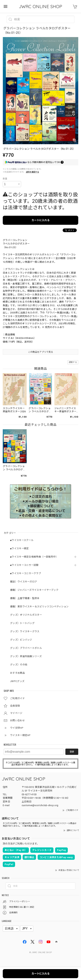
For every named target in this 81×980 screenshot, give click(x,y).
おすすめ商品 (17, 673)
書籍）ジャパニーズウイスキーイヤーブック (34, 590)
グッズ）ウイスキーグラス (25, 631)
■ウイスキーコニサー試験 (24, 565)
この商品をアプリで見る (40, 352)
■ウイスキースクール (22, 540)
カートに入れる (41, 220)
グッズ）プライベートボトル (26, 648)
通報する (73, 362)
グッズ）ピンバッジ (21, 640)
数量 (5, 179)
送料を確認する (33, 172)
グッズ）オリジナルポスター (26, 615)
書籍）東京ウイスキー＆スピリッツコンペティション (39, 607)
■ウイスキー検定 (19, 548)
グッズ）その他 (19, 665)
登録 (72, 752)
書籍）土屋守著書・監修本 (25, 598)
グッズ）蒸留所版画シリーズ (26, 656)
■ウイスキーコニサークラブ (26, 573)
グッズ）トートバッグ (22, 623)
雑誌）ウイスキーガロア (24, 582)
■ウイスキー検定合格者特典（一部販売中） (34, 557)
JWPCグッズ (17, 681)
